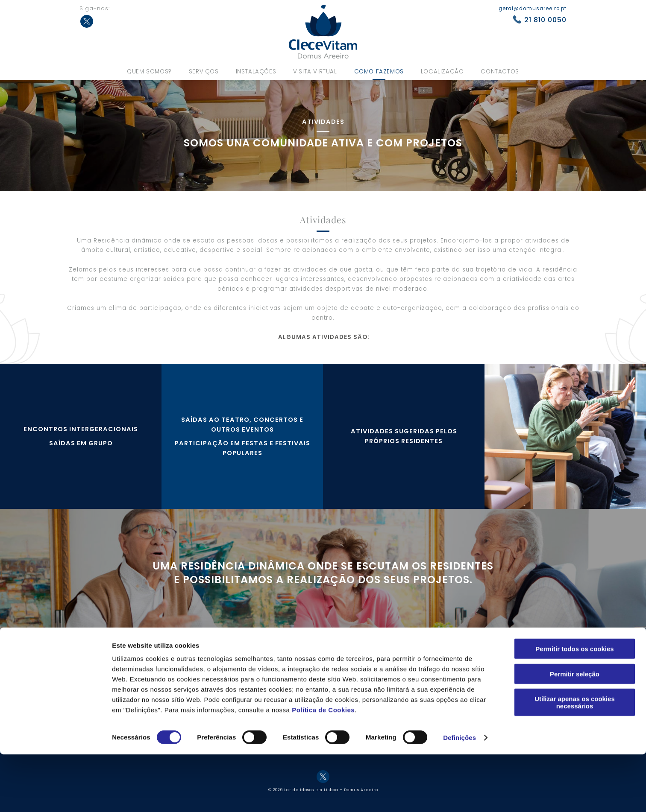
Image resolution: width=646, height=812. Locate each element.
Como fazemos (379, 72)
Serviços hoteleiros (297, 664)
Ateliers (384, 675)
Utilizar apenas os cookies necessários (575, 760)
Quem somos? (149, 72)
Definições (460, 795)
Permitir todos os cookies (574, 706)
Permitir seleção (575, 732)
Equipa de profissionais (201, 675)
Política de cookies (501, 675)
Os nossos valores (193, 664)
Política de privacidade (507, 664)
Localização (442, 72)
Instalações (256, 72)
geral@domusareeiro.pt (533, 9)
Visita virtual (315, 72)
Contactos (500, 72)
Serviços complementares (306, 675)
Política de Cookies (323, 767)
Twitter (87, 21)
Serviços (204, 72)
